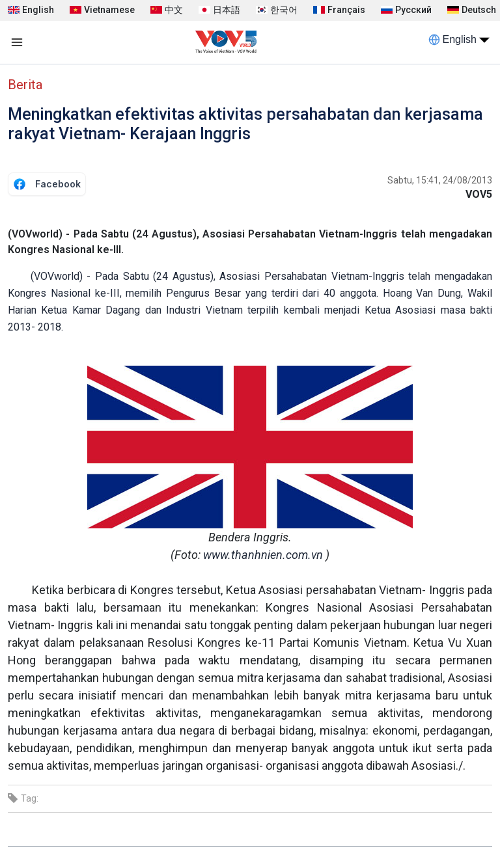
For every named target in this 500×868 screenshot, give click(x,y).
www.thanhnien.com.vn (263, 555)
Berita (25, 85)
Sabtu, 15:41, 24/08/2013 (440, 180)
